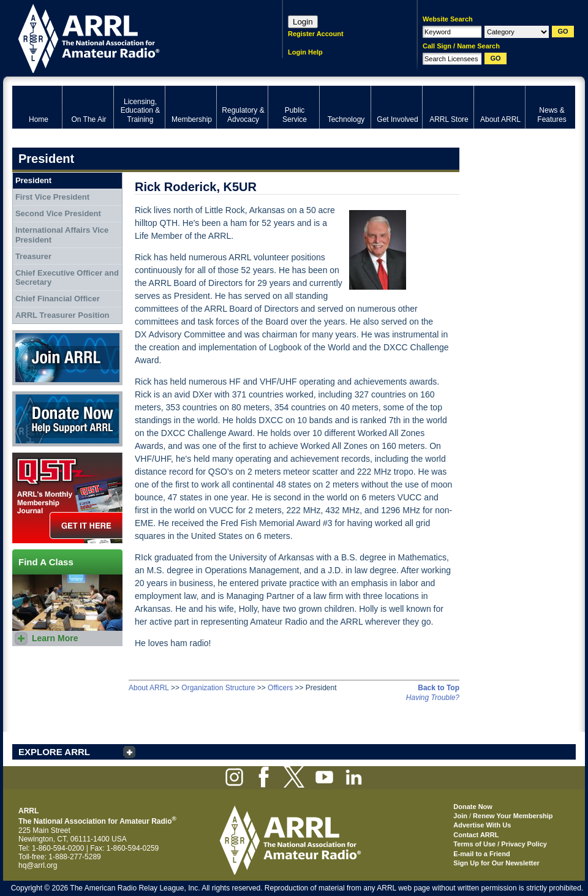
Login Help (305, 52)
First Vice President (52, 197)
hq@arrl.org (38, 865)
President (33, 180)
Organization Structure (218, 688)
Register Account (316, 34)
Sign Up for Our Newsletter (496, 863)
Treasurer (33, 256)
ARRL (131, 37)
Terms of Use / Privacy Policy (500, 844)
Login (303, 22)
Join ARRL (67, 358)
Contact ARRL (476, 835)
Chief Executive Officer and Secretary (67, 278)
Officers (280, 688)
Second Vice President (58, 213)
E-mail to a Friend (481, 854)
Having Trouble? (433, 698)
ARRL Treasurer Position (62, 315)
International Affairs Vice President (62, 235)
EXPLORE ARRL (54, 752)
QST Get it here (67, 498)
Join (460, 816)
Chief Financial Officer (58, 299)
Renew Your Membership (513, 816)
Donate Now (67, 419)
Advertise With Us (482, 825)
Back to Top (439, 688)
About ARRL (149, 688)
